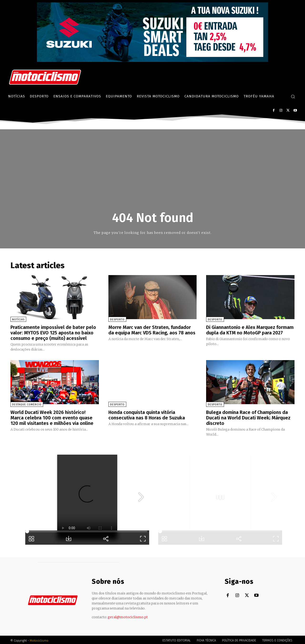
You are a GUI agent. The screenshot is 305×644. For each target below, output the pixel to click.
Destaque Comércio (27, 404)
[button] (293, 96)
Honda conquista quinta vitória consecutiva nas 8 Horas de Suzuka (147, 414)
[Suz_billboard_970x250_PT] (152, 61)
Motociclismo (39, 639)
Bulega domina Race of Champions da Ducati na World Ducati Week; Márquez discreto (248, 417)
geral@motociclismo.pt (128, 616)
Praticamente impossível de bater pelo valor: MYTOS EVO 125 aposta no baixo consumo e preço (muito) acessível (53, 332)
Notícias (18, 319)
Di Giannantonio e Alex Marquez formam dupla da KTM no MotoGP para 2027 (250, 330)
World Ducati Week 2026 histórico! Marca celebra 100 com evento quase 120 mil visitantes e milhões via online (52, 417)
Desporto (117, 319)
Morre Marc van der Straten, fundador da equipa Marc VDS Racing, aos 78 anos (152, 330)
